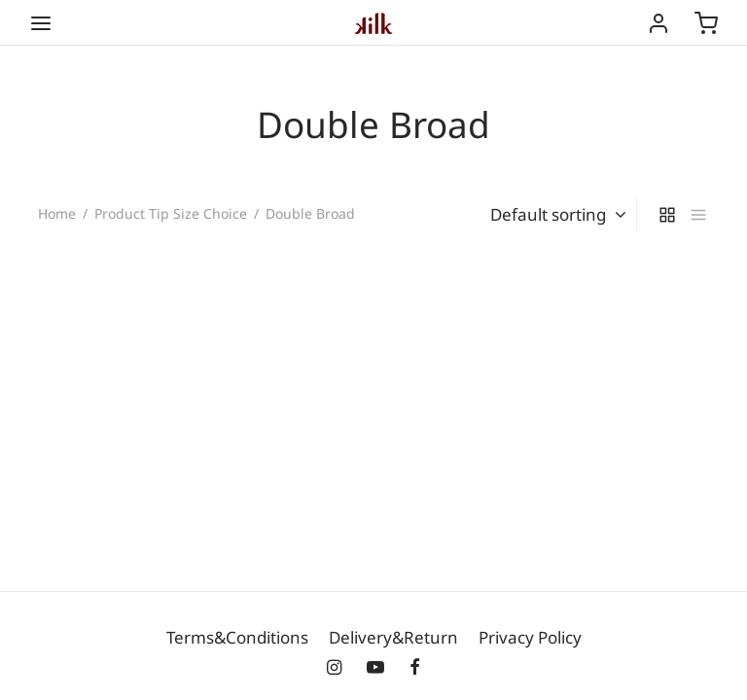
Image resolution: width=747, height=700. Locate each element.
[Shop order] (555, 214)
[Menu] (41, 23)
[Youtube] (375, 668)
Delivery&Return (393, 637)
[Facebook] (415, 668)
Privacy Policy (530, 637)
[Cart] (706, 23)
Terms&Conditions (237, 637)
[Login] (658, 23)
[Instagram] (334, 668)
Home (57, 213)
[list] (698, 214)
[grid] (667, 214)
